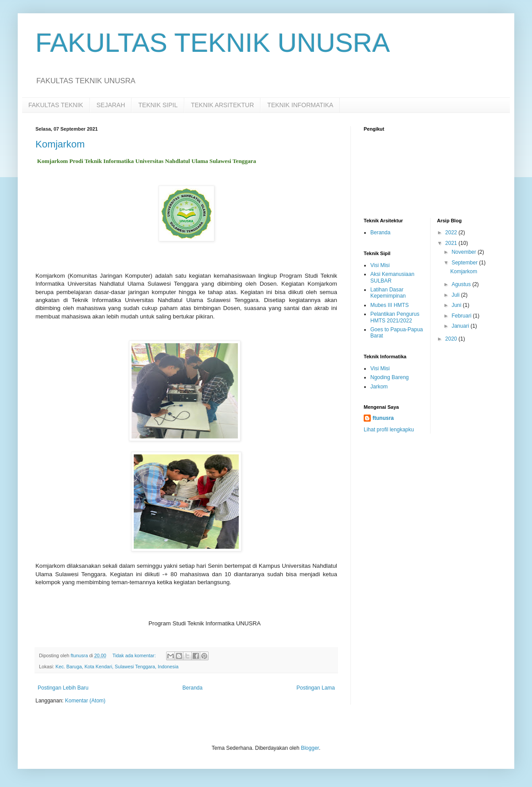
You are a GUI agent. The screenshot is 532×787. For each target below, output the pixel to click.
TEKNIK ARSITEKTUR (222, 105)
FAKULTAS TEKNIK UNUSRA (213, 43)
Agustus (462, 284)
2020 (452, 339)
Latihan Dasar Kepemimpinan (388, 293)
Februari (462, 316)
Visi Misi (380, 265)
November (464, 252)
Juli (456, 295)
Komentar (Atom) (85, 701)
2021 (452, 243)
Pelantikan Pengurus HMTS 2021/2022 (395, 317)
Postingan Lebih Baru (63, 688)
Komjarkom (60, 144)
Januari (461, 326)
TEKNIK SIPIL (158, 105)
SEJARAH (111, 105)
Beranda (192, 688)
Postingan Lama (316, 688)
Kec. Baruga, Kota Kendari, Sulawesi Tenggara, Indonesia (117, 667)
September (465, 263)
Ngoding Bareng (390, 377)
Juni (457, 305)
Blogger (310, 748)
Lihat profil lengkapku (389, 430)
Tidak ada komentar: (135, 655)
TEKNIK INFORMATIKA (300, 105)
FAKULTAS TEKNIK (56, 105)
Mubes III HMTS (390, 305)
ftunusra (383, 418)
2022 (452, 233)
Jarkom (379, 387)
